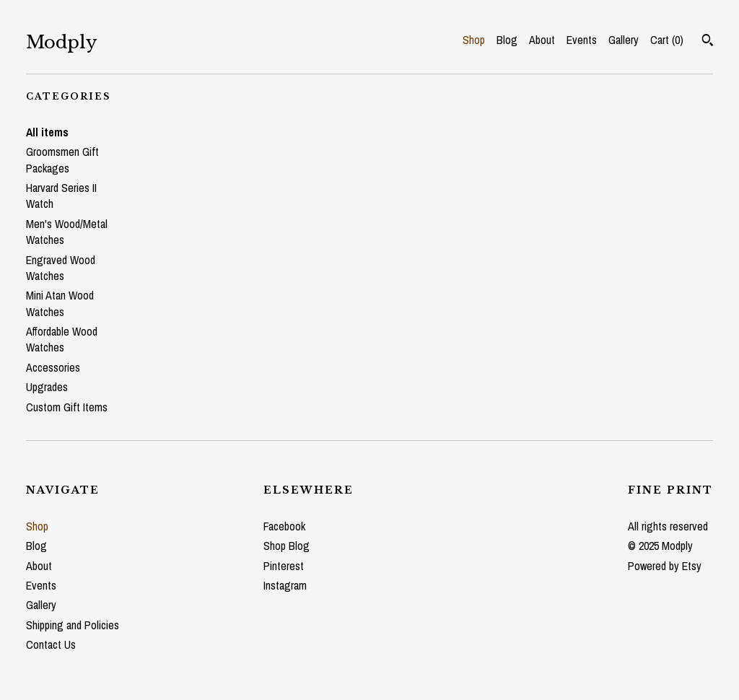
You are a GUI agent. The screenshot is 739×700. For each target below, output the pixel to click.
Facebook (284, 526)
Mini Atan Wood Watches (60, 303)
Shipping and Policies (73, 625)
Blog (507, 40)
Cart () (667, 40)
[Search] (708, 42)
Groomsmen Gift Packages (62, 159)
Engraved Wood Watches (61, 268)
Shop (474, 40)
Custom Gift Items (67, 407)
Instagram (285, 585)
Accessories (53, 367)
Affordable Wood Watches (62, 339)
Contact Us (51, 644)
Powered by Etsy (665, 566)
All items (47, 132)
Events (582, 40)
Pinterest (284, 566)
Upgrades (47, 387)
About (542, 40)
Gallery (624, 40)
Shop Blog (287, 546)
